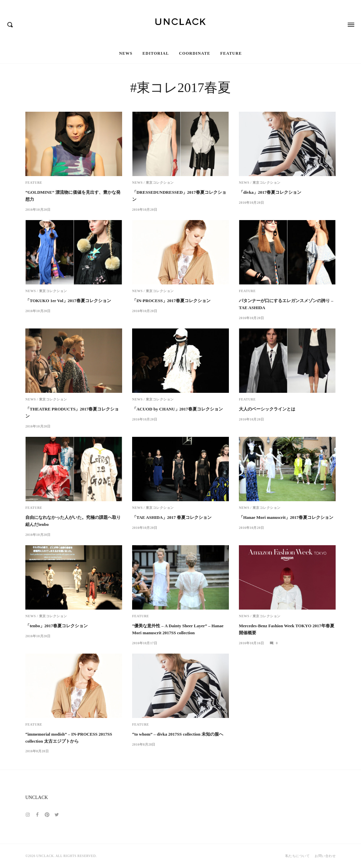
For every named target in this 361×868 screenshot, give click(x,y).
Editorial (156, 53)
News (126, 53)
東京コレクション (160, 183)
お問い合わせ (325, 856)
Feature (231, 53)
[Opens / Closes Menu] (351, 22)
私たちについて (298, 856)
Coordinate (195, 53)
